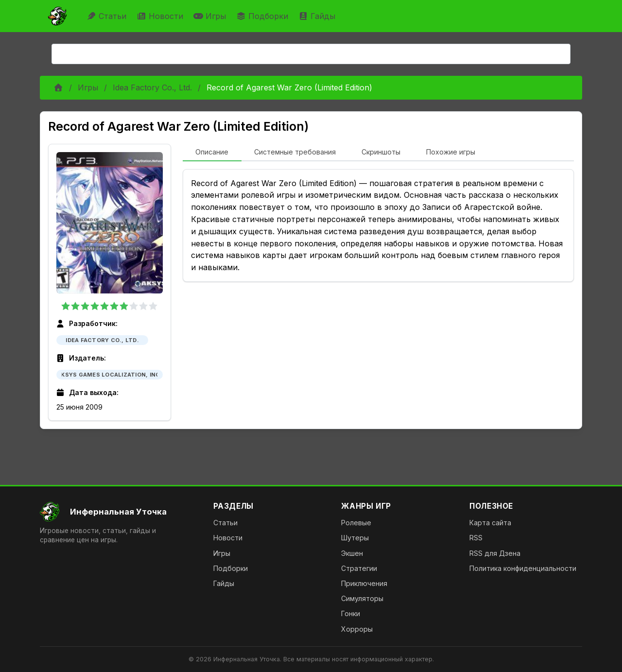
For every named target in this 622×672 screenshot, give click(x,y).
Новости (161, 16)
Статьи (108, 16)
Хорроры (357, 629)
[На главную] (119, 512)
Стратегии (359, 568)
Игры (211, 16)
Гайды (318, 16)
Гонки (351, 613)
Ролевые (356, 523)
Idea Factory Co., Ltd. (152, 87)
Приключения (364, 583)
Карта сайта (490, 523)
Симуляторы (362, 598)
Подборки (263, 16)
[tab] (212, 153)
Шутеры (355, 538)
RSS (476, 538)
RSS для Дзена (495, 553)
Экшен (352, 553)
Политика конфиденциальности (523, 568)
